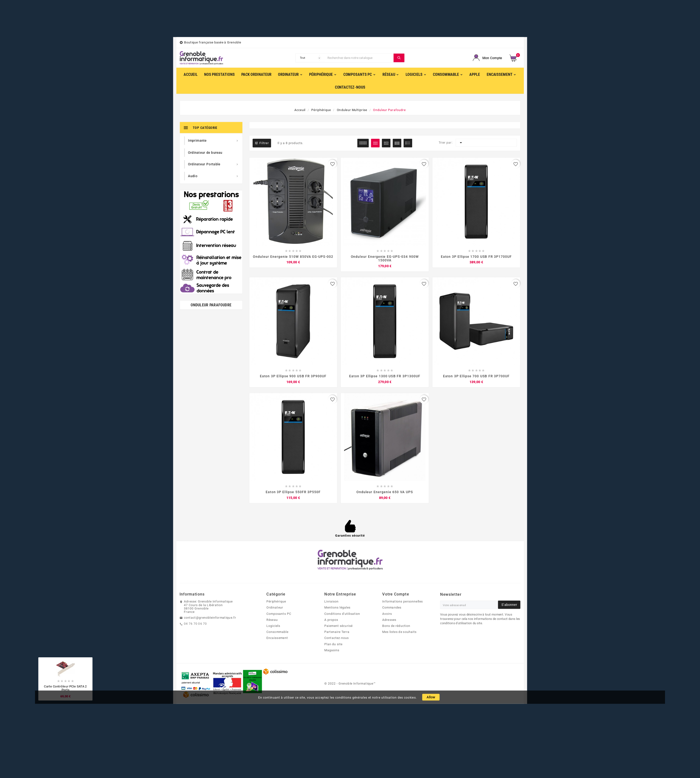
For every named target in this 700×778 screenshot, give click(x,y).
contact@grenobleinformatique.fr (210, 617)
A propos (331, 620)
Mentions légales (337, 608)
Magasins (332, 650)
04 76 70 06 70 (195, 624)
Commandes (392, 608)
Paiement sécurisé (338, 626)
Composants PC (279, 614)
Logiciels (273, 626)
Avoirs (387, 614)
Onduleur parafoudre (211, 305)
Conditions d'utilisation (342, 614)
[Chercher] (359, 58)
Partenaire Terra (337, 632)
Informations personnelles (402, 601)
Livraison (331, 601)
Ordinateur (275, 608)
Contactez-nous (337, 638)
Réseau (272, 620)
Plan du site (333, 644)
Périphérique (276, 601)
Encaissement (277, 638)
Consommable (277, 632)
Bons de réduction (396, 626)
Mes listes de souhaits (399, 632)
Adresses (389, 620)
